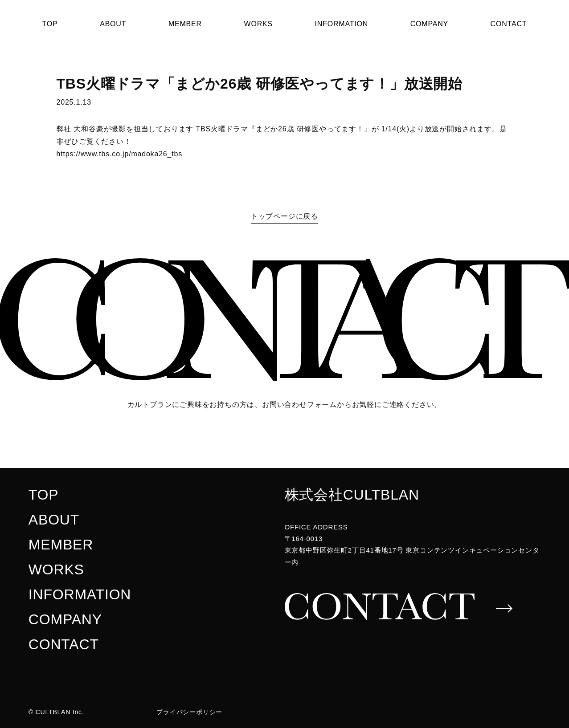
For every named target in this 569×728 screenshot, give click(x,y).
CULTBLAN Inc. (60, 712)
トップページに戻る (284, 216)
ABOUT (113, 24)
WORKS (258, 24)
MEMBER (185, 24)
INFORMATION (342, 24)
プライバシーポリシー (189, 712)
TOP (50, 24)
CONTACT (509, 24)
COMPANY (429, 24)
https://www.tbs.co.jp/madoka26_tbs (119, 154)
